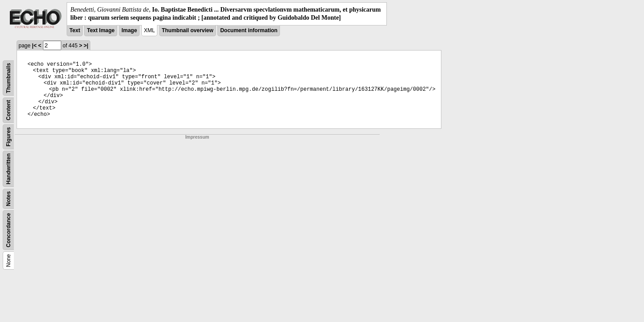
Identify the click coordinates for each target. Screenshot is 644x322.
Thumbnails (8, 78)
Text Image (101, 30)
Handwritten (8, 169)
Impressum (197, 137)
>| (86, 46)
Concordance (8, 231)
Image (129, 30)
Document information (249, 30)
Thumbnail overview (188, 30)
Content (8, 110)
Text (75, 30)
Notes (8, 199)
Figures (8, 137)
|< (34, 46)
